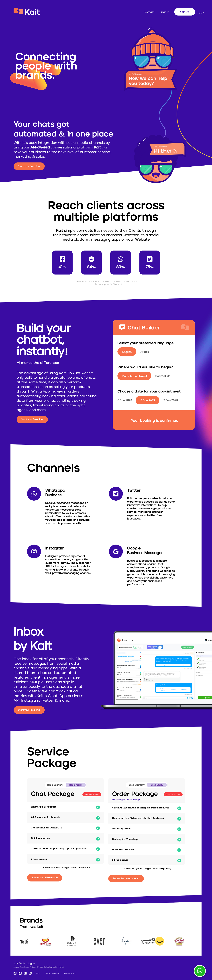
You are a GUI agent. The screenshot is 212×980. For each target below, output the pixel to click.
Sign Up (185, 12)
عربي (201, 12)
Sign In (165, 12)
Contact (149, 12)
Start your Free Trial (29, 166)
